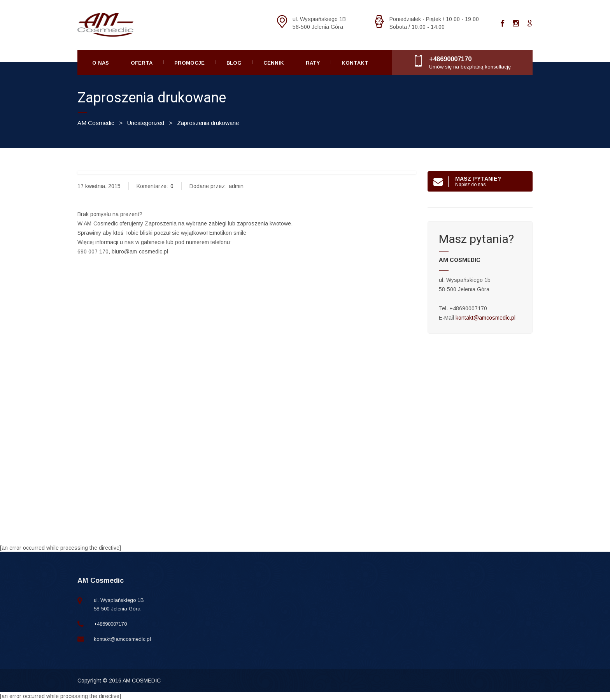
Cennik (274, 63)
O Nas (101, 63)
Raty (313, 63)
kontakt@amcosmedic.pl (486, 318)
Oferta (142, 63)
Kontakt (355, 63)
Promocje (189, 63)
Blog (234, 63)
